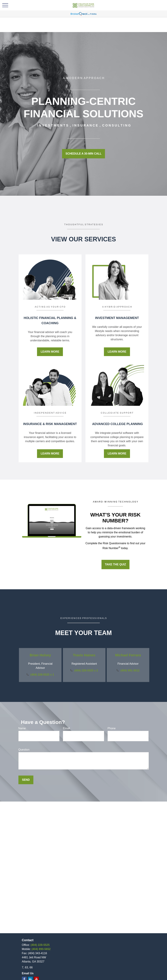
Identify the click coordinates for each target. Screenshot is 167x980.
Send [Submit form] (26, 780)
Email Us (28, 973)
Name (22, 728)
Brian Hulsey (40, 655)
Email (66, 728)
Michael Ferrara (128, 655)
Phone (112, 728)
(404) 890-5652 (41, 949)
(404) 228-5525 (40, 945)
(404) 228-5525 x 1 (42, 675)
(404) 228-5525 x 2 (86, 670)
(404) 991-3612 (130, 670)
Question (24, 750)
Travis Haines (84, 655)
